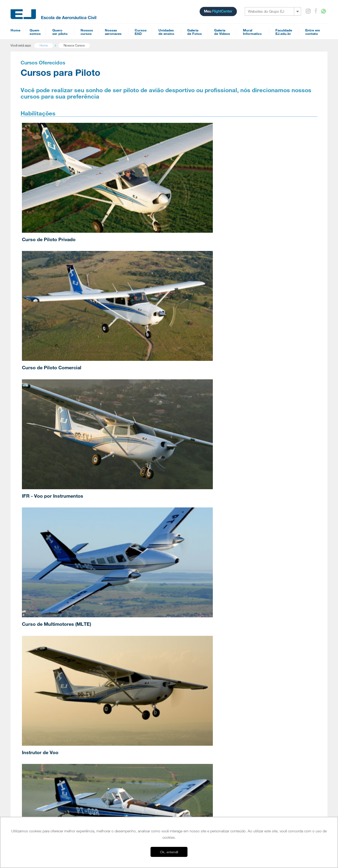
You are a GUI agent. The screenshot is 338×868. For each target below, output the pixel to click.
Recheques (261, 708)
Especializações (114, 667)
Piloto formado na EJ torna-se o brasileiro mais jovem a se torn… (126, 535)
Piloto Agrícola (112, 654)
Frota (37, 675)
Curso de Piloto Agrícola (243, 262)
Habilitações (112, 626)
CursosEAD (141, 32)
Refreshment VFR (196, 675)
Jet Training (132, 347)
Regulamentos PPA (198, 650)
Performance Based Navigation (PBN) (210, 633)
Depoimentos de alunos (50, 649)
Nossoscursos (87, 32)
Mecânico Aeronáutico (199, 717)
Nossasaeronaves (113, 32)
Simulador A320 (264, 667)
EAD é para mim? (46, 712)
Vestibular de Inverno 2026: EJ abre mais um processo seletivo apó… (177, 537)
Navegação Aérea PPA (200, 641)
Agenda (108, 696)
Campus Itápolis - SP (48, 741)
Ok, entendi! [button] (169, 852)
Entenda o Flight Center (50, 687)
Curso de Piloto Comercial (152, 185)
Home (15, 30)
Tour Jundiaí (42, 758)
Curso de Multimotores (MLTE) (61, 262)
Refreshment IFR (196, 696)
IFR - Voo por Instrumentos (246, 185)
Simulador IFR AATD (266, 671)
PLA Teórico (193, 722)
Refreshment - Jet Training (202, 692)
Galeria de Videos (266, 687)
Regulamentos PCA (198, 646)
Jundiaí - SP (42, 745)
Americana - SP (44, 754)
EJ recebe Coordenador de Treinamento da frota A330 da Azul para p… (229, 537)
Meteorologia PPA (197, 658)
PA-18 (257, 654)
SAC (256, 715)
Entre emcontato (313, 32)
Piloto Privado (112, 632)
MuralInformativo (252, 32)
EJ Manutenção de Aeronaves (54, 804)
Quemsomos (35, 32)
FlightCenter (42, 809)
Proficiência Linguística (118, 687)
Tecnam (258, 633)
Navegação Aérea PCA (200, 637)
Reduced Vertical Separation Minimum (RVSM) (215, 688)
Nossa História (44, 632)
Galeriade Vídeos (222, 32)
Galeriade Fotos (194, 32)
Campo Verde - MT (47, 750)
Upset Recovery (113, 683)
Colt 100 (258, 629)
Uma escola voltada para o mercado (58, 645)
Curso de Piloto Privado (53, 185)
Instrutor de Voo (141, 262)
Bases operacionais (48, 734)
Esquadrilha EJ (44, 666)
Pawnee (258, 658)
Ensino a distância (46, 813)
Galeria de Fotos (265, 680)
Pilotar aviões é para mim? (52, 708)
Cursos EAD (193, 613)
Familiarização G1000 (199, 662)
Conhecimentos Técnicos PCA (205, 667)
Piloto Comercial (114, 637)
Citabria (258, 650)
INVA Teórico (193, 726)
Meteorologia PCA (197, 654)
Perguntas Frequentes (49, 679)
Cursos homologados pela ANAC (56, 683)
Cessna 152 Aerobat (267, 624)
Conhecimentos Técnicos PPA (205, 671)
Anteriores (276, 538)
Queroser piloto (60, 32)
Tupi (255, 637)
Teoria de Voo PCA (197, 679)
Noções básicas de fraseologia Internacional (214, 709)
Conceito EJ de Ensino (49, 662)
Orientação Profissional (49, 725)
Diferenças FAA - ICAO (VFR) (204, 705)
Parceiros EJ (42, 692)
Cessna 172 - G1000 (267, 641)
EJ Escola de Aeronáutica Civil (54, 800)
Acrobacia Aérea (114, 674)
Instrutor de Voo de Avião (120, 649)
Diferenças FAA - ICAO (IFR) (203, 701)
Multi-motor (110, 645)
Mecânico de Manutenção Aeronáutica (128, 658)
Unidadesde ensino (166, 32)
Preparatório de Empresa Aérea (206, 713)
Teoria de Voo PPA (197, 684)
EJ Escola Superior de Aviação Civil (58, 637)
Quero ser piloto (46, 701)
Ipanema (258, 662)
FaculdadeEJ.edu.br (284, 32)
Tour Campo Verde (47, 762)
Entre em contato (265, 701)
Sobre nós (41, 626)
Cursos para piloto (116, 613)
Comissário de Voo (197, 629)
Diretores (40, 670)
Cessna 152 (261, 620)
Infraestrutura (43, 641)
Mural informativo (266, 694)
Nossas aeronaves (266, 613)
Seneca (257, 646)
